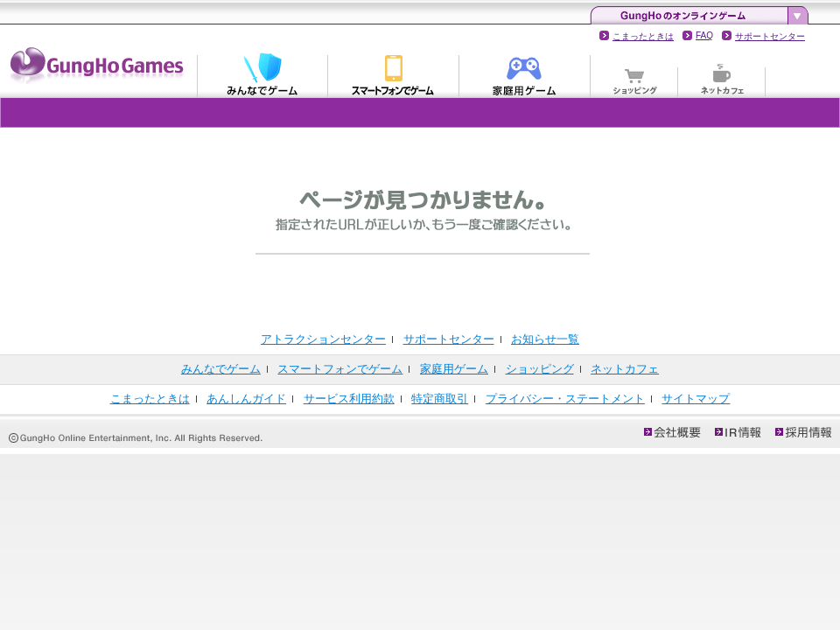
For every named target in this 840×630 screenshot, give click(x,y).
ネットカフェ (722, 73)
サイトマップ (696, 399)
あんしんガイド (246, 399)
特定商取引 (440, 399)
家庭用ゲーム (525, 73)
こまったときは (643, 36)
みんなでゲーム (262, 73)
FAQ (704, 35)
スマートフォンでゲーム (394, 73)
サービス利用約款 (349, 399)
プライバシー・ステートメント (565, 399)
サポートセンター (770, 36)
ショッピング (634, 73)
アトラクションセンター (323, 339)
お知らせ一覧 (545, 339)
